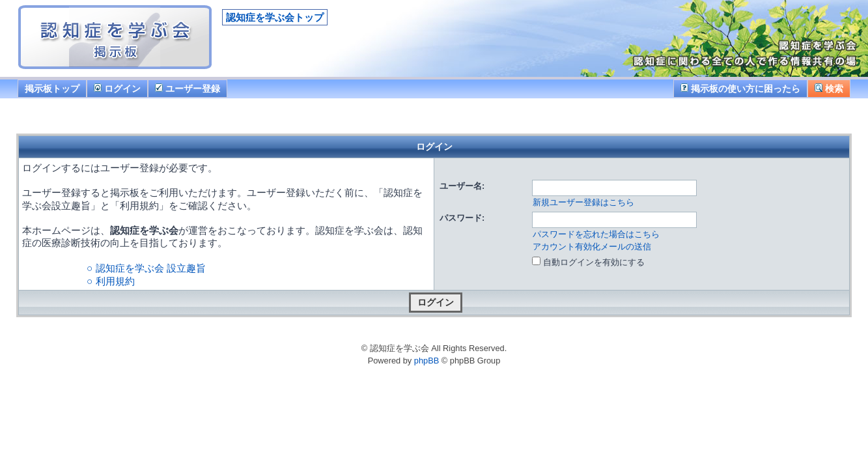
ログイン (117, 89)
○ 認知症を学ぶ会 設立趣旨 (146, 268)
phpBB (427, 361)
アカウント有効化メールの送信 (592, 247)
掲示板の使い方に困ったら (740, 89)
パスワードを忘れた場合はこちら (596, 234)
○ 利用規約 (111, 281)
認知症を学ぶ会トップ (275, 17)
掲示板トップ (52, 89)
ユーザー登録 (188, 89)
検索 (829, 89)
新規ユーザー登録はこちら (583, 202)
